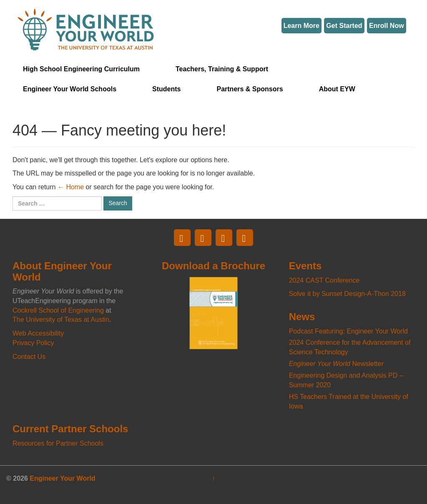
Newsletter (336, 364)
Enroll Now (387, 26)
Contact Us (29, 357)
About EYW (337, 89)
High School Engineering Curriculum (81, 69)
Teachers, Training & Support (222, 69)
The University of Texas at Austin (61, 320)
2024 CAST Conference (324, 280)
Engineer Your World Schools (70, 89)
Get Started (344, 26)
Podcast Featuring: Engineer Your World (348, 331)
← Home (71, 187)
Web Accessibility (38, 333)
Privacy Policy (33, 343)
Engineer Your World (62, 478)
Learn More (301, 26)
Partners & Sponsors (250, 89)
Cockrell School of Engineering (58, 310)
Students (166, 89)
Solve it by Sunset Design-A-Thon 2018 (347, 294)
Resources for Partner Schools (58, 443)
